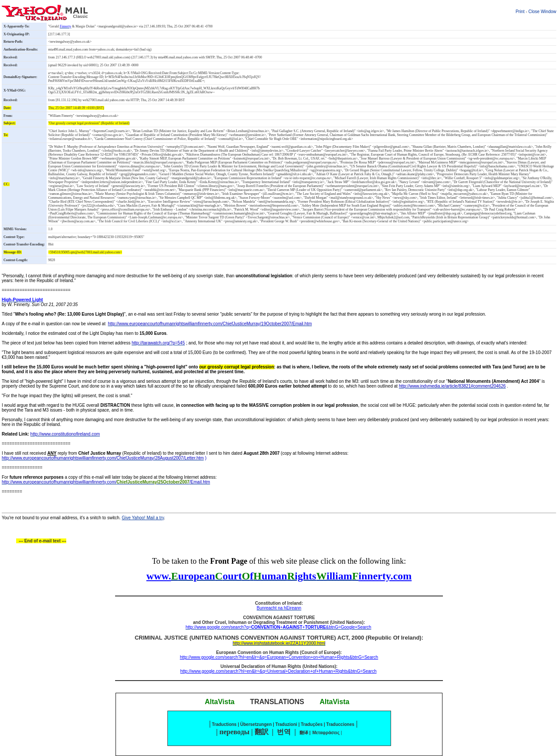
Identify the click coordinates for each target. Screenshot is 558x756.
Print (520, 12)
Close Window (542, 12)
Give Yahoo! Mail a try (143, 518)
